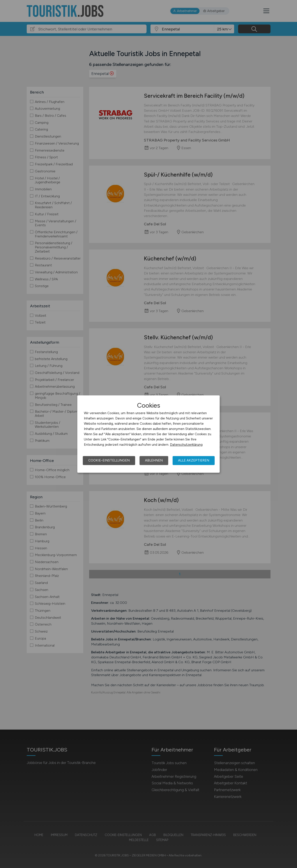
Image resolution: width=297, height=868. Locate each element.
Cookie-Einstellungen (109, 460)
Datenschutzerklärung (186, 445)
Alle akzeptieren (194, 460)
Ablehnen (154, 460)
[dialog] (148, 434)
